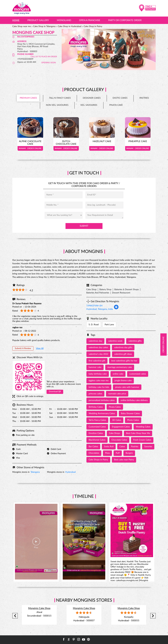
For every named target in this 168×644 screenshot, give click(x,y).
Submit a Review (23, 348)
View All (40, 348)
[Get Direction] (116, 309)
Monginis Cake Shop (39, 608)
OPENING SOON (49, 63)
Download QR (55, 392)
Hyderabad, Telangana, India (100, 309)
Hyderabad (70, 472)
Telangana (35, 472)
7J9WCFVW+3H (94, 306)
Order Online (30, 148)
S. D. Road (94, 325)
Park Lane (109, 325)
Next (153, 616)
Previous (15, 616)
